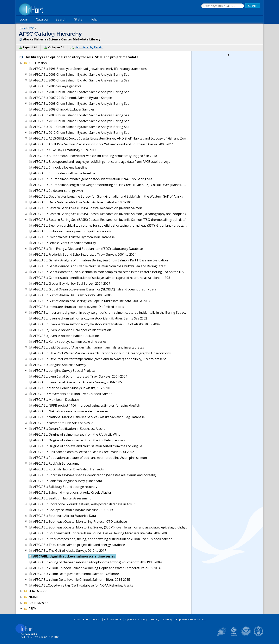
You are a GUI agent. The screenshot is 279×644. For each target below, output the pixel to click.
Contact (96, 619)
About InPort (81, 619)
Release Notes (113, 619)
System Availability (136, 619)
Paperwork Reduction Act (191, 619)
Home (22, 28)
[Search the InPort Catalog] (223, 6)
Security (168, 619)
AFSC (31, 28)
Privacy (155, 619)
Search (61, 19)
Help (93, 19)
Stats (78, 19)
